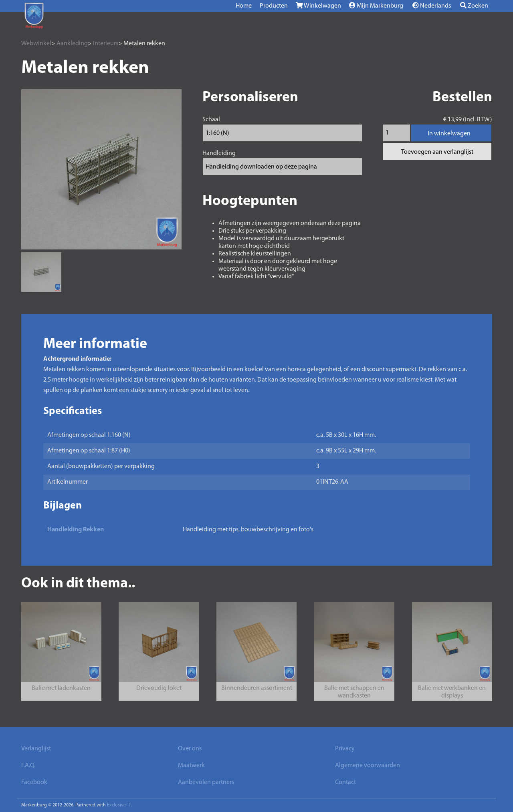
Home (244, 6)
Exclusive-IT (119, 805)
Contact (345, 782)
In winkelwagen (449, 134)
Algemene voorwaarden (368, 766)
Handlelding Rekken (76, 530)
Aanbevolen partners (206, 782)
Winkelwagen (318, 6)
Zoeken (474, 6)
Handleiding (219, 153)
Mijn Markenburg (376, 6)
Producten (274, 6)
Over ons (190, 749)
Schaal (211, 120)
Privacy (345, 749)
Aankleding (72, 44)
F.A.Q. (28, 766)
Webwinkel (36, 44)
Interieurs (106, 44)
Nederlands (432, 6)
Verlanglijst (36, 749)
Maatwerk (191, 766)
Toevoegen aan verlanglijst (437, 152)
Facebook (34, 782)
